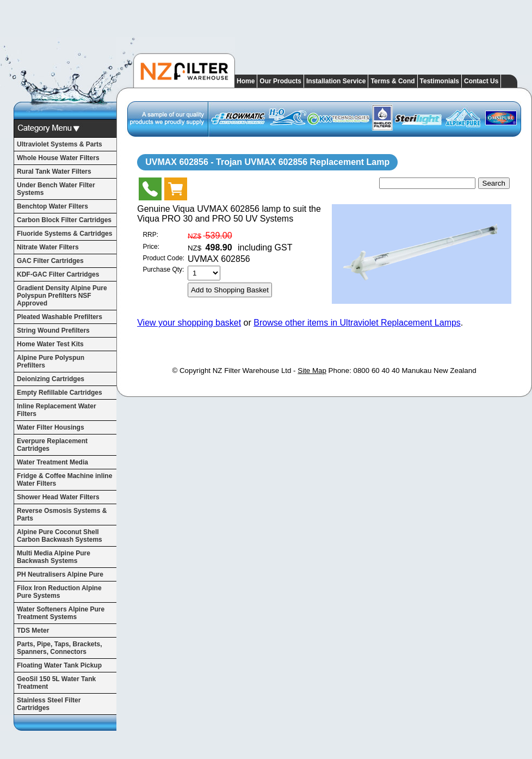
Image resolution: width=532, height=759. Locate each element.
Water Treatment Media (52, 462)
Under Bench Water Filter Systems (56, 189)
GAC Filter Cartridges (50, 261)
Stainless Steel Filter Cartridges (49, 704)
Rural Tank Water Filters (54, 172)
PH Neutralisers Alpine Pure (60, 574)
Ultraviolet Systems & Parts (60, 144)
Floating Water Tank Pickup (59, 665)
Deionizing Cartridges (51, 379)
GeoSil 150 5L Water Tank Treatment (56, 683)
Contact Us (481, 81)
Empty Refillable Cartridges (60, 393)
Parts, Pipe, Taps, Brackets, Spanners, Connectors (60, 648)
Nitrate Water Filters (48, 247)
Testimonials (440, 81)
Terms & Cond (392, 81)
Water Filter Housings (51, 427)
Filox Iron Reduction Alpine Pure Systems (59, 592)
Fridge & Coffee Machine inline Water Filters (64, 480)
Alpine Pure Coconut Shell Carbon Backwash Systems (60, 536)
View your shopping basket (189, 323)
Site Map (312, 371)
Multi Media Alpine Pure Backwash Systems (54, 557)
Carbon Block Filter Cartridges (64, 220)
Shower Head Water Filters (58, 497)
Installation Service (336, 81)
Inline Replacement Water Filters (57, 410)
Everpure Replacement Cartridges (52, 445)
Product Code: (163, 258)
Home (246, 81)
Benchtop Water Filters (52, 206)
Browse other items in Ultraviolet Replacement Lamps (357, 323)
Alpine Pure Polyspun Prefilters (51, 362)
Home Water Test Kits (50, 344)
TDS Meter (33, 631)
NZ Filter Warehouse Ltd (252, 371)
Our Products (280, 81)
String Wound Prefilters (53, 330)
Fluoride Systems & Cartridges (64, 234)
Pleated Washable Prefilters (60, 317)
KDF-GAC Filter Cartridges (58, 274)
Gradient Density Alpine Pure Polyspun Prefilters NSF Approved (62, 296)
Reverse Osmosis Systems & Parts (62, 515)
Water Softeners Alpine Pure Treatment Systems (61, 613)
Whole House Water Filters (58, 158)
